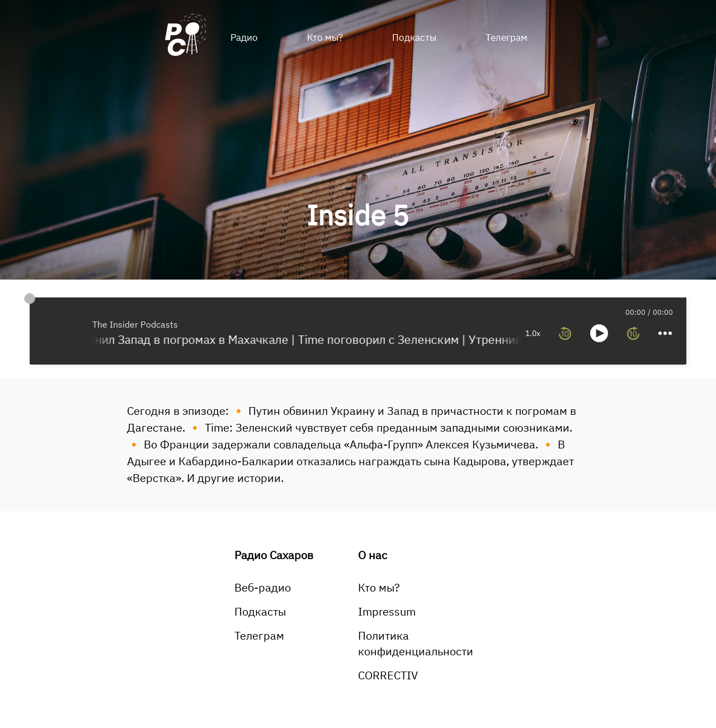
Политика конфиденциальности (416, 643)
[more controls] (665, 333)
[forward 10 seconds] (633, 333)
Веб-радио (263, 587)
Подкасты (414, 37)
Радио (244, 37)
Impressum (387, 611)
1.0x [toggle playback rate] (533, 333)
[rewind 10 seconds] (565, 333)
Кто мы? (325, 37)
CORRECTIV (388, 675)
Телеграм (507, 37)
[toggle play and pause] (599, 333)
